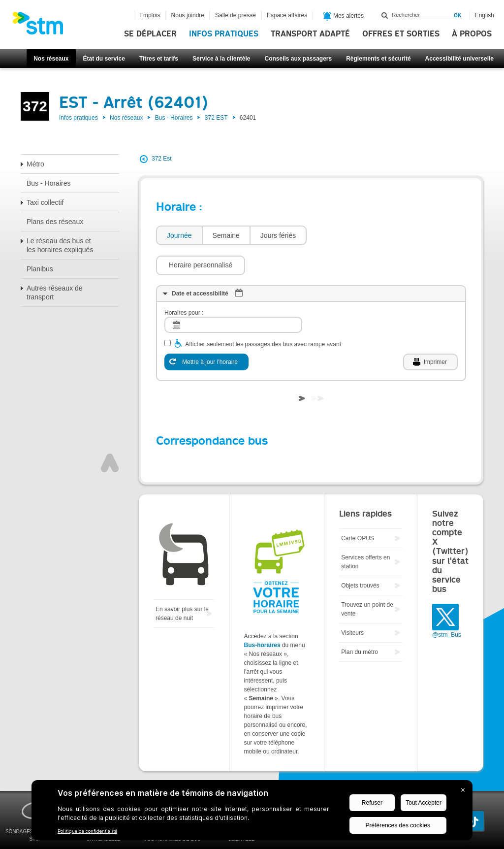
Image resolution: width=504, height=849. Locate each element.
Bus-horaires (262, 616)
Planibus (40, 269)
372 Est (162, 159)
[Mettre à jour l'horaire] (206, 332)
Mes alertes (343, 16)
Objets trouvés (360, 556)
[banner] (43, 26)
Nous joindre (188, 15)
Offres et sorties (401, 34)
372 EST (216, 118)
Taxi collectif (45, 202)
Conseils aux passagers (298, 59)
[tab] (179, 236)
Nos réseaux (51, 59)
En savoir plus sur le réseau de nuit (182, 584)
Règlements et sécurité (378, 59)
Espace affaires (287, 15)
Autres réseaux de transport (55, 293)
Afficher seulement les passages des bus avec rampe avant (263, 315)
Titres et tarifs (159, 59)
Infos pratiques (224, 34)
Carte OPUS (358, 509)
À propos (472, 34)
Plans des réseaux (55, 222)
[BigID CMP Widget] (252, 813)
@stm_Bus (447, 605)
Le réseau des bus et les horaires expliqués (60, 245)
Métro (35, 164)
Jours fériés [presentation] (278, 235)
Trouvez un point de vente (367, 580)
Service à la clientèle (221, 59)
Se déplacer (150, 34)
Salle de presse (236, 15)
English (485, 15)
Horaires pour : (184, 283)
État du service (104, 59)
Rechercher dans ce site (385, 15)
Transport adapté (310, 34)
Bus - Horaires (174, 118)
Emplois (150, 15)
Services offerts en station (365, 532)
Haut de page (110, 433)
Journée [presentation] (179, 235)
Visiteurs (352, 603)
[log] (233, 295)
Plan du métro (360, 622)
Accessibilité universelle (459, 59)
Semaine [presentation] (226, 235)
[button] (356, 235)
